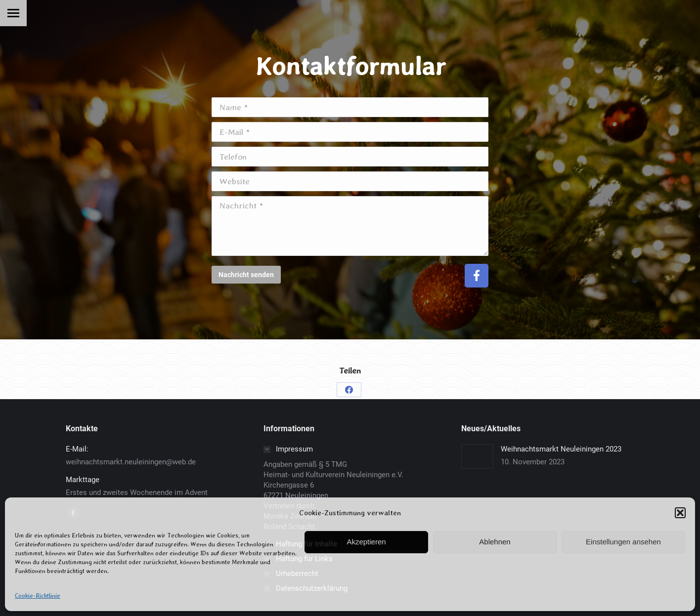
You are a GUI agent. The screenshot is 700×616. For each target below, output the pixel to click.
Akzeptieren (366, 542)
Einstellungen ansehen (623, 542)
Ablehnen (495, 542)
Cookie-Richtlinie (38, 596)
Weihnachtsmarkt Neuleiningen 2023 (561, 449)
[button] (680, 513)
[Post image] (477, 456)
